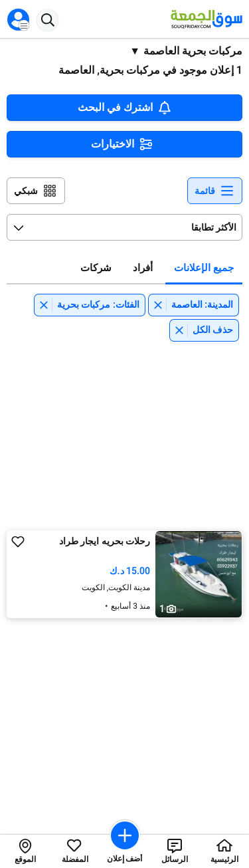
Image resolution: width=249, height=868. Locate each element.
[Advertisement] (125, 431)
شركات (96, 268)
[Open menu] (18, 20)
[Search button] (47, 20)
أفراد (143, 268)
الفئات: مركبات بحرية (98, 304)
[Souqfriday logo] (204, 19)
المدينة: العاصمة (202, 304)
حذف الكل (213, 330)
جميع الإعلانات (204, 268)
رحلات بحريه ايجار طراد (105, 541)
